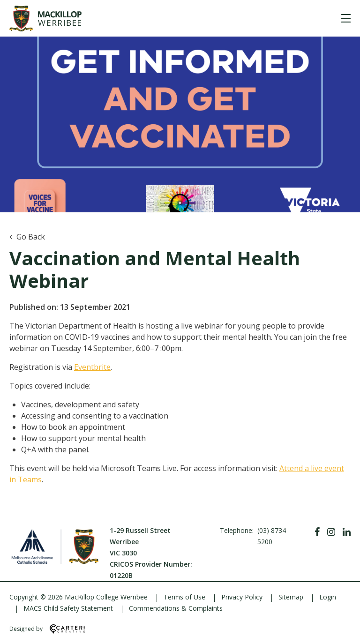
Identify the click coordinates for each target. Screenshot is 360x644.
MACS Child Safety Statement (68, 608)
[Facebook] (317, 532)
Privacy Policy (242, 597)
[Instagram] (331, 532)
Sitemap (291, 597)
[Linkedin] (347, 532)
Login (328, 597)
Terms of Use (184, 597)
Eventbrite (92, 367)
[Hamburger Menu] (346, 18)
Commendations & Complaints (176, 608)
